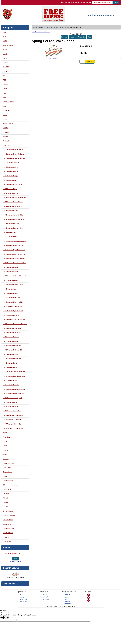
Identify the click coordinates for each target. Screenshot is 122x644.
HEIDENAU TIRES (9, 463)
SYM (5, 76)
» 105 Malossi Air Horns (11, 167)
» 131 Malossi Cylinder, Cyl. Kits (14, 280)
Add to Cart (90, 62)
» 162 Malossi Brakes (10, 380)
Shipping (67, 598)
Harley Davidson (8, 124)
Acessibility (45, 596)
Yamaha (6, 84)
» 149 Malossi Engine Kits (12, 333)
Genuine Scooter (8, 45)
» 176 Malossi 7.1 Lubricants (13, 420)
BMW (5, 41)
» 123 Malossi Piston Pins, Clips (14, 245)
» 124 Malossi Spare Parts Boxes (14, 250)
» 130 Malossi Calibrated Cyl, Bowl (14, 276)
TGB (5, 80)
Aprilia (5, 36)
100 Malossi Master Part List (55, 27)
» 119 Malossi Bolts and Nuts (13, 228)
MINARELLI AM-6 (9, 529)
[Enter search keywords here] (102, 2)
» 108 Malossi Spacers (11, 180)
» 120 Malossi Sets (10, 232)
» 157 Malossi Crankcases (12, 359)
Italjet (5, 54)
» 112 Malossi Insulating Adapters (14, 198)
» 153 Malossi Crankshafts (12, 346)
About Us (45, 594)
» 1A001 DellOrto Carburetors (13, 428)
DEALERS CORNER (9, 515)
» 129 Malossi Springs (11, 272)
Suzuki (5, 71)
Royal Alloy (7, 67)
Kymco (5, 58)
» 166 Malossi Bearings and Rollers (15, 389)
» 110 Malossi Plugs (10, 189)
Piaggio (6, 63)
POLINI (5, 507)
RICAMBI (6, 537)
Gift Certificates (8, 511)
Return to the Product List (77, 37)
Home (64, 2)
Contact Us (73, 2)
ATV (4, 97)
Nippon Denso (8, 472)
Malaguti (6, 141)
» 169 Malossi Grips (10, 402)
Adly (5, 93)
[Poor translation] (6, 617)
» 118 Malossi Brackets (11, 224)
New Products (23, 600)
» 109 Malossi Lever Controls (13, 185)
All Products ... (24, 601)
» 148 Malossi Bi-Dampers (12, 328)
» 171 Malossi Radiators (11, 407)
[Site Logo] (21, 14)
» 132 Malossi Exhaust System (13, 285)
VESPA (5, 32)
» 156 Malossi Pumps (10, 354)
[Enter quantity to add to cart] (82, 62)
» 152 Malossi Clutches (11, 341)
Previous (64, 37)
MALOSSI (41, 27)
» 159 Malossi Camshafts (12, 367)
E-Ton (5, 119)
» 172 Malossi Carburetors (12, 411)
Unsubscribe (45, 600)
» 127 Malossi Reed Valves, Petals (14, 263)
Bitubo (5, 454)
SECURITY (6, 441)
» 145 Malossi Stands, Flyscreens (14, 320)
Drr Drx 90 (6, 111)
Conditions (67, 601)
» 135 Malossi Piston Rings (12, 298)
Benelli (5, 89)
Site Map (44, 598)
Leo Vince (6, 494)
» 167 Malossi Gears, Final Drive (14, 394)
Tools (5, 476)
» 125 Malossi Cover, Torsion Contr (15, 254)
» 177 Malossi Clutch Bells (12, 424)
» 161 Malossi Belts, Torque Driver (14, 376)
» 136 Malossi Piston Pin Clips (13, 302)
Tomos (5, 446)
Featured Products (25, 596)
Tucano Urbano (8, 481)
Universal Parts (8, 520)
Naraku (5, 502)
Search (116, 2)
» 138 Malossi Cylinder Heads (13, 311)
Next (90, 37)
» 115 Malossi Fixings (10, 211)
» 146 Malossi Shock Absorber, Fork (15, 324)
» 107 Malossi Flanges (11, 176)
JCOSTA (6, 128)
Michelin (6, 498)
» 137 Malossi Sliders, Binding (13, 306)
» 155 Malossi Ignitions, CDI (12, 350)
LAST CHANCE (8, 468)
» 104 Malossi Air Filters (11, 163)
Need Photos (7, 542)
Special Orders (8, 524)
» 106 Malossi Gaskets (11, 171)
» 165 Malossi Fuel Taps (11, 385)
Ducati (5, 115)
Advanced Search (15, 561)
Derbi (5, 106)
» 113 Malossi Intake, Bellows (13, 202)
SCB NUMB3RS (8, 533)
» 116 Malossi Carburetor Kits (13, 215)
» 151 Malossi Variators (11, 337)
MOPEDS (6, 433)
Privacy (66, 600)
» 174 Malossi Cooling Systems (14, 415)
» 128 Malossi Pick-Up (11, 267)
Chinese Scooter (8, 102)
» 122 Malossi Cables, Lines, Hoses (15, 241)
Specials (22, 598)
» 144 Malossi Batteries (11, 315)
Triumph (6, 450)
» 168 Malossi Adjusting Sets (13, 398)
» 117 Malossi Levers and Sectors (14, 219)
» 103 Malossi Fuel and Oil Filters (14, 158)
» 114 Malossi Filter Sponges (13, 206)
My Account (68, 603)
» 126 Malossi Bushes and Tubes (14, 259)
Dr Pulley (6, 459)
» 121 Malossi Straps (10, 237)
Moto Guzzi (7, 437)
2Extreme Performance (10, 485)
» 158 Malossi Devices (11, 363)
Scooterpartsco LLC (69, 606)
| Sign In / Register (85, 2)
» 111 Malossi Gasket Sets (12, 193)
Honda (5, 50)
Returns (67, 596)
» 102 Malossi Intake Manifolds (14, 154)
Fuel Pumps (7, 489)
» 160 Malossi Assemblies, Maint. (14, 372)
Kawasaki (6, 132)
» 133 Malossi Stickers (11, 289)
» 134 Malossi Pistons (11, 293)
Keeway (6, 137)
